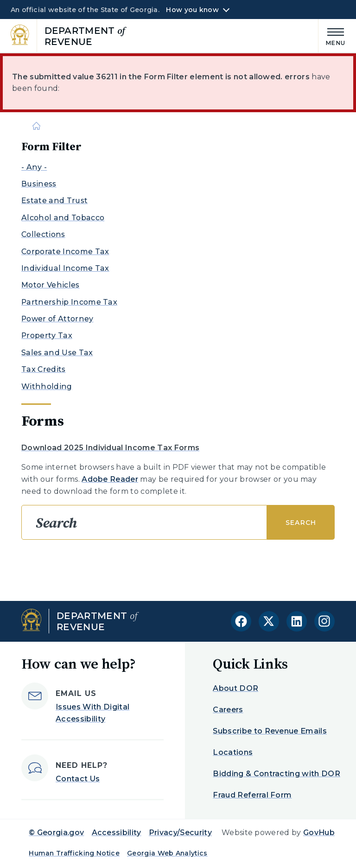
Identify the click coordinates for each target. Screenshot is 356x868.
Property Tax (47, 335)
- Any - (34, 167)
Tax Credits (44, 369)
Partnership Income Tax (69, 302)
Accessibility (117, 833)
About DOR (235, 688)
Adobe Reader (110, 479)
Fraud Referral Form (252, 795)
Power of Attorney (57, 319)
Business (39, 184)
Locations (233, 752)
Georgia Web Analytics (167, 853)
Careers (228, 710)
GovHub (319, 833)
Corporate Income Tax (65, 252)
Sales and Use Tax (57, 353)
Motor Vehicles (50, 285)
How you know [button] (192, 10)
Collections (43, 234)
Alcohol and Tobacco (63, 218)
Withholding (47, 386)
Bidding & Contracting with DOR (277, 774)
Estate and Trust (54, 201)
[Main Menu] (332, 35)
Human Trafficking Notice (74, 853)
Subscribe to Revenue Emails (270, 731)
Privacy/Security (180, 833)
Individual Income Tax (65, 268)
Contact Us (78, 779)
